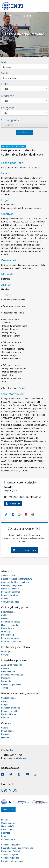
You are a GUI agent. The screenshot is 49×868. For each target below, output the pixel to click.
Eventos (5, 820)
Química (5, 738)
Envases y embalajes (11, 708)
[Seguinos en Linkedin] (2, 775)
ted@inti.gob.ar (11, 490)
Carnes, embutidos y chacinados (16, 582)
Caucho (5, 728)
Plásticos (5, 734)
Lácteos (5, 599)
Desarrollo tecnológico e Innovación (17, 848)
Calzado (5, 668)
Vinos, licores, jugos (10, 602)
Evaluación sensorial (11, 592)
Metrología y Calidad (11, 851)
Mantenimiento (8, 628)
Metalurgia (6, 681)
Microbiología (7, 731)
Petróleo (5, 718)
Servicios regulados (10, 858)
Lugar (5, 84)
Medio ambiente (9, 714)
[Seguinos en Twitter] (11, 775)
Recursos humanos (10, 638)
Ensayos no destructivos (12, 675)
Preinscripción (13, 504)
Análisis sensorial (9, 576)
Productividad (8, 635)
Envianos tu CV (8, 839)
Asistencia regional (10, 854)
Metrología (6, 652)
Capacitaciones (8, 823)
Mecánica (6, 678)
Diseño (4, 618)
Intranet (5, 836)
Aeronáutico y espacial (11, 665)
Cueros (4, 701)
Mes (4, 62)
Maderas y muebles (10, 711)
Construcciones (8, 671)
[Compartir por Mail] (26, 514)
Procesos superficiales (11, 685)
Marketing (6, 632)
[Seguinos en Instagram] (35, 775)
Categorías (8, 108)
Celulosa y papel (9, 698)
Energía (5, 704)
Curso (5, 73)
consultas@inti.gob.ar (17, 758)
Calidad (5, 615)
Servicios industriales (11, 845)
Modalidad (8, 96)
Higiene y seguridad (10, 625)
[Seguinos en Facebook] (19, 775)
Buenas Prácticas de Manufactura (17, 579)
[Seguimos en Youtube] (27, 775)
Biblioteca (6, 833)
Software (5, 655)
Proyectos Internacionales (13, 861)
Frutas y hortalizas (10, 595)
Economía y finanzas (11, 622)
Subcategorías (10, 120)
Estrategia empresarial (11, 641)
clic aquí (37, 208)
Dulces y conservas (10, 589)
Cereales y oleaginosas (12, 585)
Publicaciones (8, 829)
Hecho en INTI (8, 826)
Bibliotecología (8, 612)
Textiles (5, 688)
